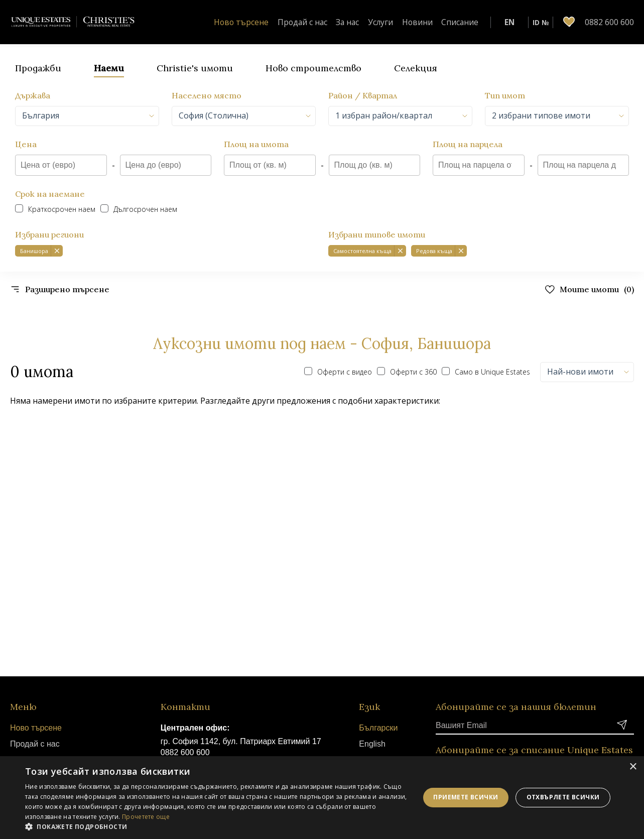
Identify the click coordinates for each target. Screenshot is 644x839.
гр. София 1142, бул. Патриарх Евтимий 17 (241, 741)
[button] (216, 826)
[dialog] (322, 798)
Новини (426, 22)
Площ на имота (256, 144)
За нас (364, 22)
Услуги (394, 22)
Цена (26, 144)
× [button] (633, 767)
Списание (463, 22)
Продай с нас (323, 22)
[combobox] (87, 116)
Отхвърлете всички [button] (563, 797)
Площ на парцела (468, 144)
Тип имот (505, 95)
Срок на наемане (50, 194)
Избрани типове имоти (377, 234)
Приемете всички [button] (466, 797)
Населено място (207, 95)
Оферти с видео (338, 372)
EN (510, 22)
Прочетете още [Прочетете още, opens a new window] (146, 817)
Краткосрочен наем (55, 209)
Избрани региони (49, 234)
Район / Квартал (363, 95)
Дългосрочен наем (139, 209)
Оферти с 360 (407, 372)
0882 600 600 (185, 752)
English (372, 744)
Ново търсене (268, 22)
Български (378, 728)
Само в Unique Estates (486, 372)
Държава (33, 95)
